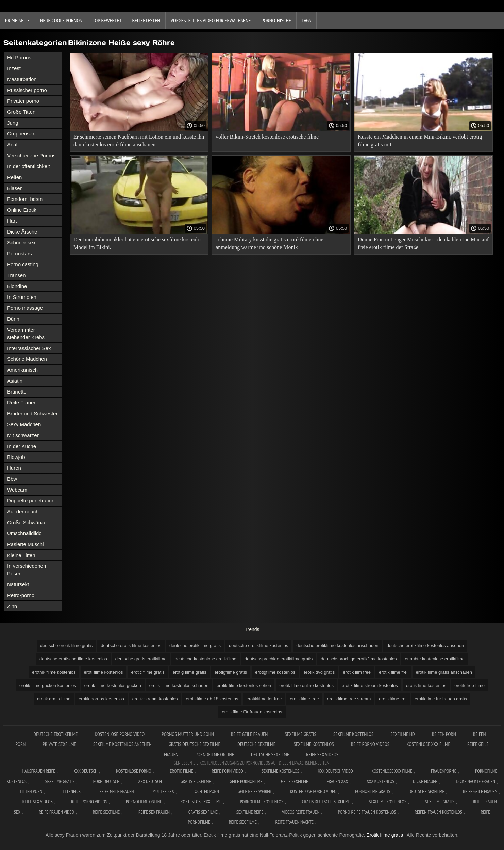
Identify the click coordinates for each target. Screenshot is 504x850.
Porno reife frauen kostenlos (367, 812)
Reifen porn (444, 734)
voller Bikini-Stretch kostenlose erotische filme (267, 137)
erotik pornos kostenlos (101, 699)
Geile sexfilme (295, 781)
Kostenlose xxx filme (428, 744)
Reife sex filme (243, 822)
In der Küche (22, 446)
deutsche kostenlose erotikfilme (206, 659)
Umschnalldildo (24, 533)
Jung (13, 123)
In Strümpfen (22, 297)
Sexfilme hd (402, 734)
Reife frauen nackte (295, 822)
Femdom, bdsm (25, 199)
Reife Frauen (22, 403)
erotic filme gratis (148, 672)
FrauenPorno (444, 771)
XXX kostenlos (381, 781)
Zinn (12, 606)
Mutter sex (163, 791)
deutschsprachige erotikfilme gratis (279, 659)
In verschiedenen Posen (27, 570)
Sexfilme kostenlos (314, 744)
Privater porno (23, 101)
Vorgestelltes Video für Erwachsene (211, 20)
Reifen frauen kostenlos (438, 812)
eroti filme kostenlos (104, 672)
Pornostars (20, 253)
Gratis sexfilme (203, 812)
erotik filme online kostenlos (306, 685)
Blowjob (16, 457)
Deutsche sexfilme (257, 744)
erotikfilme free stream (349, 699)
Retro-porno (21, 595)
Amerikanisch (22, 370)
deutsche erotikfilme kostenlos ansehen (425, 646)
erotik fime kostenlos (426, 685)
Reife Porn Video (227, 771)
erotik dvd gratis (319, 672)
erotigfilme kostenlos (275, 672)
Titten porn (31, 791)
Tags (306, 20)
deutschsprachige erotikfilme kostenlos (359, 659)
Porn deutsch (106, 781)
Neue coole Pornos (61, 20)
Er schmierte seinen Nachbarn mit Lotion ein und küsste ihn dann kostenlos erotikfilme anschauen (139, 141)
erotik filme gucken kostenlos (48, 685)
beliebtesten (146, 20)
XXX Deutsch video (335, 771)
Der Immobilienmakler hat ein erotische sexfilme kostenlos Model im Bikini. (138, 243)
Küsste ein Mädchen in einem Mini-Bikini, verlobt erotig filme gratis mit (420, 141)
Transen (16, 275)
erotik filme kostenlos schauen (179, 685)
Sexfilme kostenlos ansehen (122, 744)
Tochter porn (206, 791)
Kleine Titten (21, 555)
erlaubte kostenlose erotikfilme (435, 659)
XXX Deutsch (86, 771)
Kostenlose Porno (134, 771)
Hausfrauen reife (38, 771)
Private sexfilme (59, 744)
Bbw (12, 479)
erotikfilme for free (264, 699)
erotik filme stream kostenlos (370, 685)
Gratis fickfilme (196, 781)
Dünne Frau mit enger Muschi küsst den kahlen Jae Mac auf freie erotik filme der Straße (423, 243)
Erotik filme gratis (385, 835)
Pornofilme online (215, 755)
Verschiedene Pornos (31, 155)
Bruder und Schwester (32, 413)
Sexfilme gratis (300, 734)
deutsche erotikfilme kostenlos (258, 646)
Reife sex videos (322, 755)
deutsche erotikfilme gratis (195, 646)
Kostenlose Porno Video (120, 734)
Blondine (17, 286)
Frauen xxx (338, 781)
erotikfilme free (304, 699)
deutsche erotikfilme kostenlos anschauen (337, 646)
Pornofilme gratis (373, 791)
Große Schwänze (27, 522)
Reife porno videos (370, 744)
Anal (12, 145)
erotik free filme (469, 685)
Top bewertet (107, 20)
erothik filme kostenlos (54, 672)
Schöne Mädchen (27, 359)
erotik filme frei (393, 672)
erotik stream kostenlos (155, 699)
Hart (12, 221)
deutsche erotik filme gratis (66, 646)
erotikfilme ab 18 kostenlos (212, 699)
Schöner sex (21, 243)
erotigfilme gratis (231, 672)
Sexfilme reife (250, 812)
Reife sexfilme (106, 812)
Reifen (14, 177)
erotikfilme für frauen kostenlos (252, 712)
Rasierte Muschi (26, 544)
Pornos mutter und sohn (188, 734)
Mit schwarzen (23, 435)
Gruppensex (21, 134)
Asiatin (15, 381)
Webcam (17, 490)
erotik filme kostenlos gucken (113, 685)
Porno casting (23, 264)
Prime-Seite (17, 20)
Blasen (15, 188)
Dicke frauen (425, 781)
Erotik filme (181, 771)
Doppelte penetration (31, 501)
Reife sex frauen (154, 812)
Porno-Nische (276, 20)
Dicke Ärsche (22, 232)
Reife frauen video (56, 812)
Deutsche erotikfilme (55, 734)
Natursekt (18, 584)
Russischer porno (27, 90)
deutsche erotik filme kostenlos (131, 646)
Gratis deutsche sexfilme (195, 744)
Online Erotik (22, 210)
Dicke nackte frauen (476, 781)
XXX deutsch (150, 781)
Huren (14, 468)
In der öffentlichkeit (29, 166)
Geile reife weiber (255, 791)
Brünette (17, 392)
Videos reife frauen (301, 812)
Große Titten (21, 112)
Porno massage (25, 308)
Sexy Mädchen (24, 424)
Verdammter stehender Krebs (26, 333)
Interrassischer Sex (29, 348)
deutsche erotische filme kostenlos (73, 659)
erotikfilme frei (393, 699)
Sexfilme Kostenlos (353, 734)
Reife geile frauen (249, 734)
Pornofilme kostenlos (262, 802)
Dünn (13, 319)
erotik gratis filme (54, 699)
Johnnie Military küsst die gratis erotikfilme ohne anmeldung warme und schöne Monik (269, 243)
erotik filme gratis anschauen (444, 672)
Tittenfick (71, 791)
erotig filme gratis (190, 672)
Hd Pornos (19, 57)
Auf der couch (23, 511)
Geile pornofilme (246, 781)
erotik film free (357, 672)
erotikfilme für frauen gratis (441, 699)
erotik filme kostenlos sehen (244, 685)
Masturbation (22, 79)
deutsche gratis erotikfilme (141, 659)
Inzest (14, 68)
